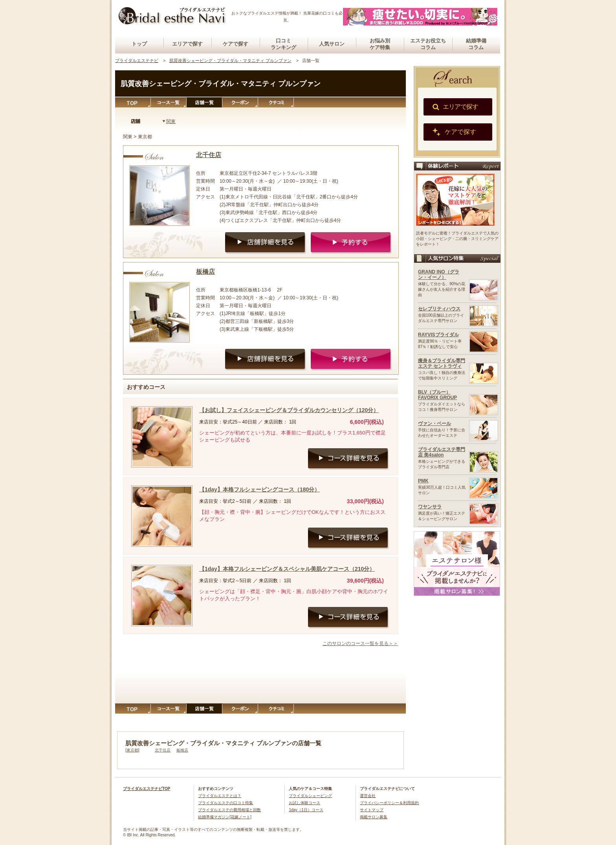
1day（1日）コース (306, 810)
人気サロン (332, 44)
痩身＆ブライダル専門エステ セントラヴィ (442, 363)
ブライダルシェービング (310, 796)
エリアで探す (187, 44)
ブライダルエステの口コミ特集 (225, 803)
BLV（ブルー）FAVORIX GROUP (437, 395)
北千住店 (209, 155)
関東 (171, 121)
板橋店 (205, 272)
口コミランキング (283, 44)
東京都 (132, 750)
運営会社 (368, 796)
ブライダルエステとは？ (220, 796)
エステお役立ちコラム (428, 44)
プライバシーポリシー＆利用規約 (389, 803)
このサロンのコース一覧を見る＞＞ (360, 643)
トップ (139, 44)
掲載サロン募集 (374, 817)
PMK (423, 481)
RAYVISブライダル (438, 335)
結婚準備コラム (476, 44)
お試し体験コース (304, 803)
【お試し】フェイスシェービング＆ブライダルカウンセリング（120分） (289, 410)
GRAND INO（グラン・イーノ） (439, 275)
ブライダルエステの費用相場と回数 (229, 810)
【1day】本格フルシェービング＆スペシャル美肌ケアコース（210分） (287, 569)
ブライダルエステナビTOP (147, 789)
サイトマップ (372, 810)
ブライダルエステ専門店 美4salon (442, 452)
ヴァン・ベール (434, 423)
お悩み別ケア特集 (380, 44)
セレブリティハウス (439, 309)
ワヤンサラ (430, 507)
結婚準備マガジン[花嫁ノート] (225, 817)
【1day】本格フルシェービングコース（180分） (259, 489)
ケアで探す (236, 44)
